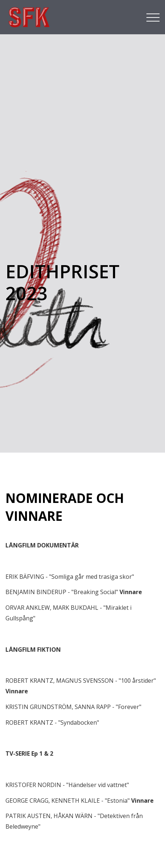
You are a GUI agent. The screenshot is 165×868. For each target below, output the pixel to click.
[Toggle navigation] (153, 17)
